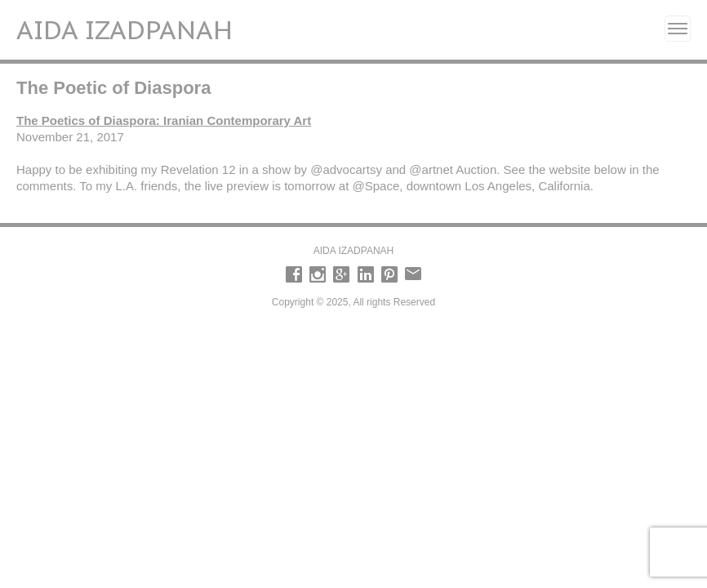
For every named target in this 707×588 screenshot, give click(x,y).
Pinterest (389, 274)
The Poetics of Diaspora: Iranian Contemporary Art (164, 120)
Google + (341, 274)
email (413, 274)
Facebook (294, 274)
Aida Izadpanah (125, 29)
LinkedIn (366, 274)
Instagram (318, 274)
